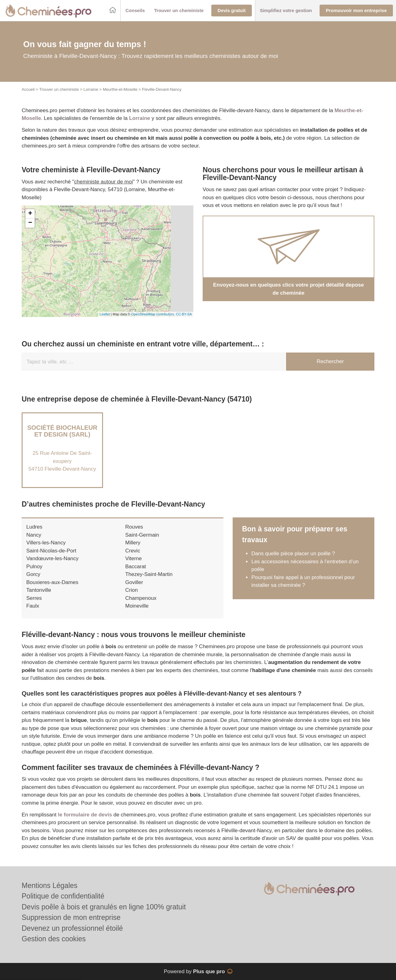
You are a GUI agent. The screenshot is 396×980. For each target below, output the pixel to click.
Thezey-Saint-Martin (149, 574)
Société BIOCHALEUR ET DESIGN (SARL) (62, 431)
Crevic (133, 551)
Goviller (134, 582)
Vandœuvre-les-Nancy (52, 558)
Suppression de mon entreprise (71, 917)
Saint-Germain (142, 535)
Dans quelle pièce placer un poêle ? (293, 554)
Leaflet (105, 314)
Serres (34, 598)
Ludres (34, 527)
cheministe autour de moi (104, 182)
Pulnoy (34, 567)
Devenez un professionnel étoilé (72, 928)
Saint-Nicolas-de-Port (51, 551)
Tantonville (39, 590)
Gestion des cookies (54, 939)
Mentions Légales (49, 886)
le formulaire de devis (85, 815)
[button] (135, 11)
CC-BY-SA (184, 314)
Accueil (28, 89)
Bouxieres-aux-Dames (52, 582)
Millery (133, 543)
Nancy (34, 535)
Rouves (134, 527)
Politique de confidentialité (63, 896)
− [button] (30, 223)
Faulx (33, 606)
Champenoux (141, 598)
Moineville (137, 606)
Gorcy (33, 574)
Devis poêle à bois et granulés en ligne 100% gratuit (104, 907)
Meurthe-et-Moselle (120, 89)
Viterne (134, 558)
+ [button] (30, 214)
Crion (132, 590)
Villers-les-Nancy (46, 543)
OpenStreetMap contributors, (153, 314)
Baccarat (136, 567)
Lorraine (91, 89)
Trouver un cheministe (59, 89)
